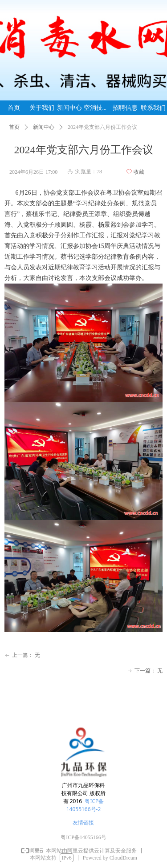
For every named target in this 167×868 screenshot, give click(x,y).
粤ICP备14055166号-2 (85, 805)
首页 (14, 127)
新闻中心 (44, 127)
